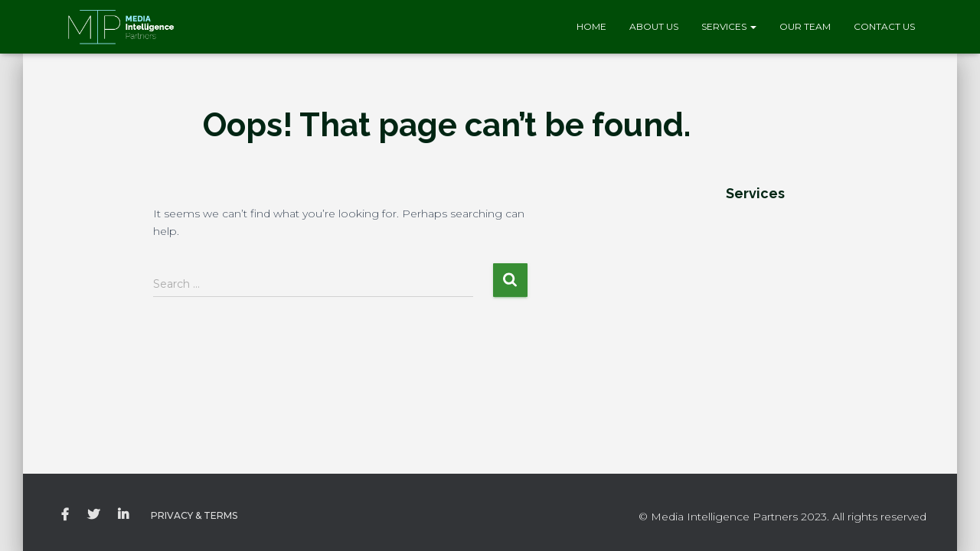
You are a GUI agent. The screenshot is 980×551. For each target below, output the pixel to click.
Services (729, 26)
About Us (654, 26)
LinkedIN (123, 515)
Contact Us (884, 26)
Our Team (805, 26)
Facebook (65, 515)
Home (591, 26)
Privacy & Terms (194, 515)
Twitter (93, 515)
